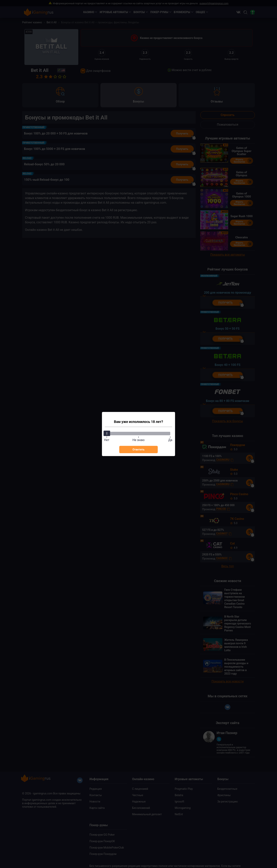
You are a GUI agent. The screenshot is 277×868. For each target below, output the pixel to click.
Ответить (138, 450)
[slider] (107, 433)
